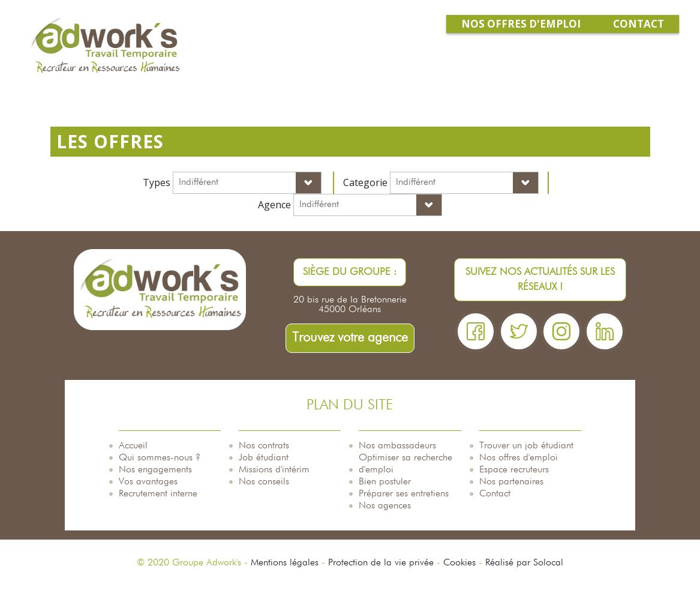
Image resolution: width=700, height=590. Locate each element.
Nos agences (385, 506)
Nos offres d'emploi (519, 458)
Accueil (133, 446)
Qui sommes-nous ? (160, 458)
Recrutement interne (158, 494)
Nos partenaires (511, 482)
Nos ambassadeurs (397, 446)
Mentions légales (285, 563)
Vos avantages (148, 482)
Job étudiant (264, 458)
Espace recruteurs (514, 470)
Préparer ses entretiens (404, 494)
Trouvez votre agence (350, 338)
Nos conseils (264, 482)
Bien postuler (385, 482)
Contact (495, 494)
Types (157, 182)
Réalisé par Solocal (524, 563)
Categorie (365, 182)
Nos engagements (155, 470)
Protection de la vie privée (381, 563)
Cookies (459, 563)
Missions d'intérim (274, 470)
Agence (274, 205)
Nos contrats (264, 446)
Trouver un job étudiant (526, 446)
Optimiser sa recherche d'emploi (405, 464)
